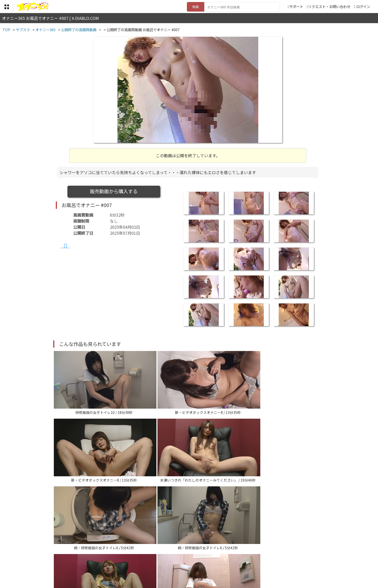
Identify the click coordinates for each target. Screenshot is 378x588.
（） (65, 246)
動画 (196, 7)
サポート (295, 6)
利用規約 (132, 557)
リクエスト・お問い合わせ (329, 6)
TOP (115, 557)
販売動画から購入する (114, 191)
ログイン (363, 6)
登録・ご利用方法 (185, 557)
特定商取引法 (155, 557)
